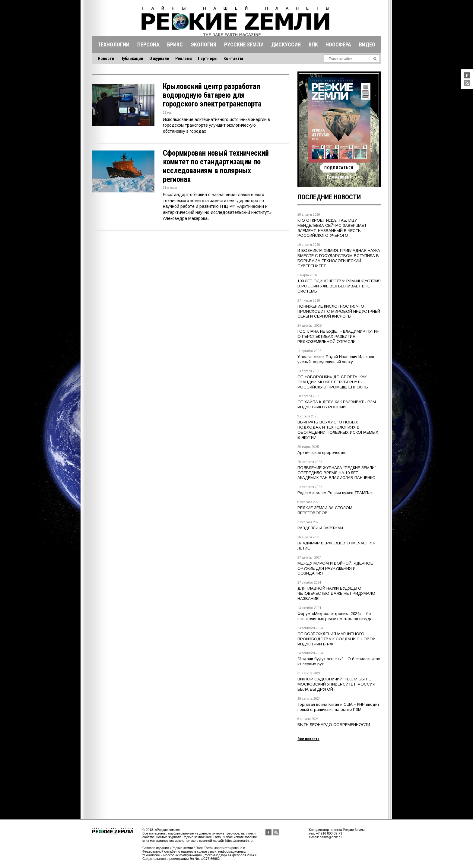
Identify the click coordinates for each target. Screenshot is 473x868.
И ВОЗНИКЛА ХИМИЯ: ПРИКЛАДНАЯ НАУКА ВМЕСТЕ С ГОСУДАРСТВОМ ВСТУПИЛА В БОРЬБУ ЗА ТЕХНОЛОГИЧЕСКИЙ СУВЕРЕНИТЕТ (339, 258)
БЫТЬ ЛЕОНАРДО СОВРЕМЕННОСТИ (334, 725)
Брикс (175, 44)
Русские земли (244, 44)
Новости (106, 59)
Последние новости (329, 197)
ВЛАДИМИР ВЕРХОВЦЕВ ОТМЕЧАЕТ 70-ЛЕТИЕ (336, 546)
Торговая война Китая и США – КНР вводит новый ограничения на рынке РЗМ (338, 707)
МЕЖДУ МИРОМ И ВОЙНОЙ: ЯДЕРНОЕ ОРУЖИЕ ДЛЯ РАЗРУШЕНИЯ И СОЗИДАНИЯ (335, 568)
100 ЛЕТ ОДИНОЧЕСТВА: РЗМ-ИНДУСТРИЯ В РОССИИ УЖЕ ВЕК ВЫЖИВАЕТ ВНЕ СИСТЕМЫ (339, 286)
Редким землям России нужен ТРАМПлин (336, 493)
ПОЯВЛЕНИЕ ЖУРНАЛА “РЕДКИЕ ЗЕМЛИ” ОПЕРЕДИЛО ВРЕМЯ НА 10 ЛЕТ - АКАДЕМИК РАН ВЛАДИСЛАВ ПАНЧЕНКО (337, 473)
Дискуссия (286, 44)
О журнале (159, 59)
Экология (203, 44)
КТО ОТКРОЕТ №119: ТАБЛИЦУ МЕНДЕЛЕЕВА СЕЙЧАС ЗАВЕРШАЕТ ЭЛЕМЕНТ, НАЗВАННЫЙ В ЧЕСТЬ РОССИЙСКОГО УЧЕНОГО (332, 228)
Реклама (184, 59)
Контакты (233, 59)
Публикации (132, 59)
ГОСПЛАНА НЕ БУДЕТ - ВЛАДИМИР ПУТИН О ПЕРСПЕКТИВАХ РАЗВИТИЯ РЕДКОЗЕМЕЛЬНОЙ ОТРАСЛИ (338, 336)
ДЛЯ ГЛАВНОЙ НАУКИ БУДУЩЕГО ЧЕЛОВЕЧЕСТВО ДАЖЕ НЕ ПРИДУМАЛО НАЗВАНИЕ (336, 593)
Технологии (114, 44)
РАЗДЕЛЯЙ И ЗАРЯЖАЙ (320, 528)
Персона (148, 44)
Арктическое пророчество (322, 453)
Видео (367, 44)
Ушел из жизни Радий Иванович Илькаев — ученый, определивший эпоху (338, 359)
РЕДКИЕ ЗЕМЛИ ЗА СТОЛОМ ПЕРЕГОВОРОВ (325, 510)
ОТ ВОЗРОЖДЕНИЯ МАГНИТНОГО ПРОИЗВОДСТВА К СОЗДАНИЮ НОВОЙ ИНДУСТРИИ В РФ (336, 639)
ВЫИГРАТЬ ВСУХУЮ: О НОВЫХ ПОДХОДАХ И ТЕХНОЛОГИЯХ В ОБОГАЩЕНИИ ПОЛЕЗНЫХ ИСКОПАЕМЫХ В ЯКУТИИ (338, 430)
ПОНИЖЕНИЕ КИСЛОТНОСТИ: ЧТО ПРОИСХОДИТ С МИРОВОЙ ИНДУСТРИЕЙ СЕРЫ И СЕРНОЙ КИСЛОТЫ (339, 311)
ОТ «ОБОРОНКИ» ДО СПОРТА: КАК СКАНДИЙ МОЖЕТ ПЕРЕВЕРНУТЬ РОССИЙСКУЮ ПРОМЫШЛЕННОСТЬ (333, 382)
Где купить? (339, 177)
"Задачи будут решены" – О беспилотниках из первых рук (339, 661)
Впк (313, 44)
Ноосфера (338, 44)
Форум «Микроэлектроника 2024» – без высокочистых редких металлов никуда (335, 616)
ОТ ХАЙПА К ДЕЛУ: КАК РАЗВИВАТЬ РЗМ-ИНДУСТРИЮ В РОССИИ (337, 404)
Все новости (308, 739)
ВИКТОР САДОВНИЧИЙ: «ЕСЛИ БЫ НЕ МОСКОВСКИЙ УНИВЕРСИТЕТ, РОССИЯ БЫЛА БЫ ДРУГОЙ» (336, 684)
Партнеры (208, 59)
